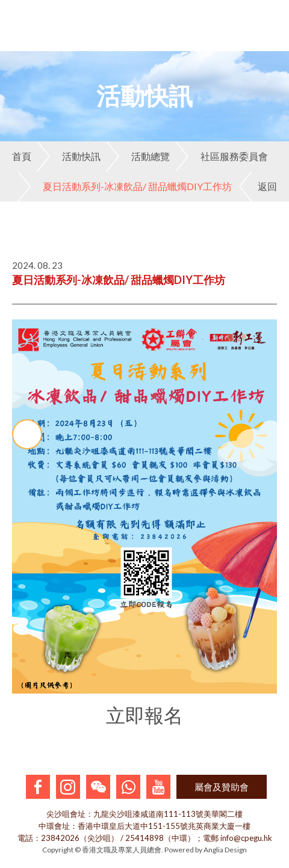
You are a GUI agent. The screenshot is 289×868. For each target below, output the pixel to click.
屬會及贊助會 (222, 787)
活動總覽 (138, 156)
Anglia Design (225, 850)
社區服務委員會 (222, 156)
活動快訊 (69, 156)
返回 (258, 186)
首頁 (22, 156)
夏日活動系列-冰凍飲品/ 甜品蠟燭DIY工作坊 (125, 186)
